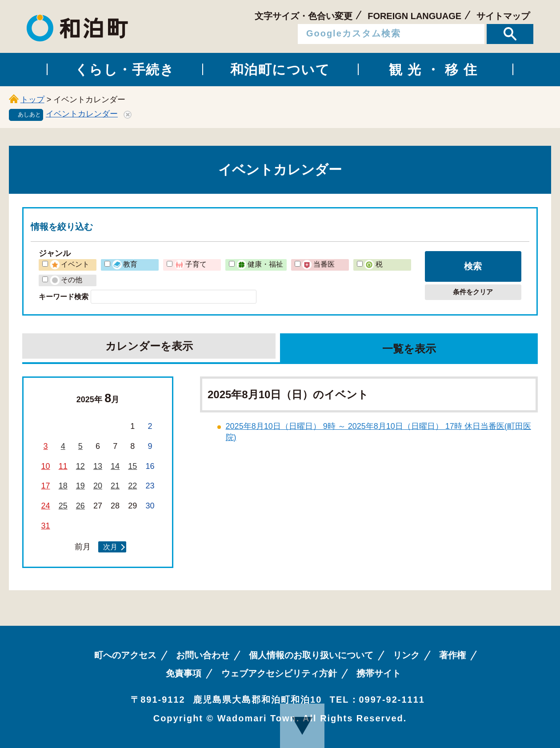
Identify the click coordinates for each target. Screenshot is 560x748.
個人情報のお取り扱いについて (311, 655)
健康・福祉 (260, 264)
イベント (70, 264)
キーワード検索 (64, 296)
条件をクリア (473, 292)
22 (132, 486)
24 (46, 506)
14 (115, 466)
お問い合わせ (203, 655)
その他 (66, 280)
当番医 (318, 264)
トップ (32, 100)
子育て (191, 264)
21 (115, 486)
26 (80, 506)
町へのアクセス (125, 655)
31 (46, 526)
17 (46, 486)
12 (80, 466)
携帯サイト (379, 673)
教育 (125, 264)
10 (46, 466)
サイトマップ (503, 16)
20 (98, 486)
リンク (406, 655)
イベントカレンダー (82, 114)
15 (132, 466)
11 (63, 466)
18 (63, 486)
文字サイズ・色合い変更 (304, 16)
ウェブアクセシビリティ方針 (279, 673)
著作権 (452, 655)
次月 (110, 547)
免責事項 (184, 673)
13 (98, 466)
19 (80, 486)
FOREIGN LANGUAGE (414, 16)
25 (63, 506)
